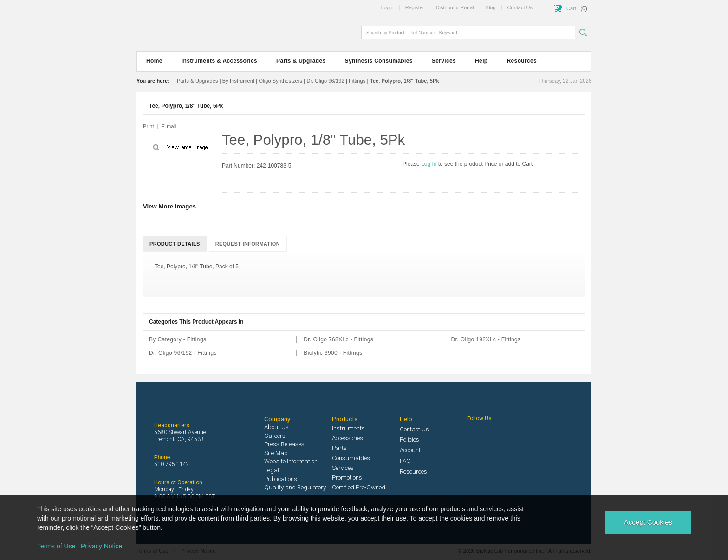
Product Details (175, 244)
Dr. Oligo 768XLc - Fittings (338, 339)
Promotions (347, 478)
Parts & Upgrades (301, 61)
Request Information (248, 244)
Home (154, 61)
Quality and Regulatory (295, 487)
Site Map (276, 453)
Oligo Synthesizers (280, 81)
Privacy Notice (101, 546)
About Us (276, 427)
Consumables (351, 458)
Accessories (348, 438)
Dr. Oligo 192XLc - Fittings (486, 339)
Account (410, 450)
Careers (275, 436)
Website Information (291, 461)
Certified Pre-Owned (359, 487)
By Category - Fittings (178, 339)
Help (481, 61)
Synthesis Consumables (379, 61)
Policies (409, 440)
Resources (522, 61)
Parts (339, 448)
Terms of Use (56, 546)
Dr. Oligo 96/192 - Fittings (183, 353)
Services (444, 61)
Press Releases (284, 444)
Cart (571, 8)
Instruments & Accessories (219, 61)
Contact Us (414, 429)
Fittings (357, 81)
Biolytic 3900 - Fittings (333, 353)
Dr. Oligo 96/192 (325, 81)
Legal (272, 470)
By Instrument (238, 81)
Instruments (348, 428)
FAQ (405, 461)
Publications (281, 479)
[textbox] (469, 33)
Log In (430, 164)
